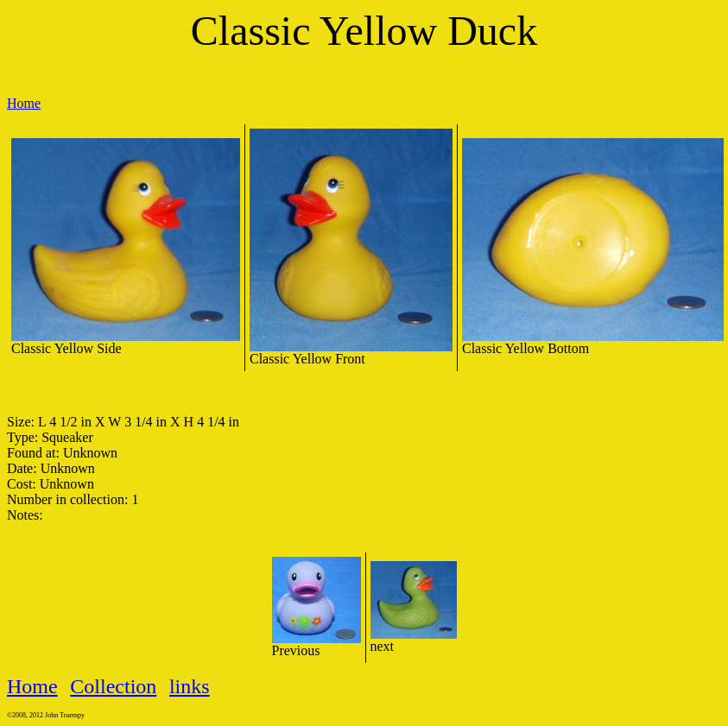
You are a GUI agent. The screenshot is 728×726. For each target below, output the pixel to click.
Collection (113, 686)
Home (24, 103)
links (190, 686)
